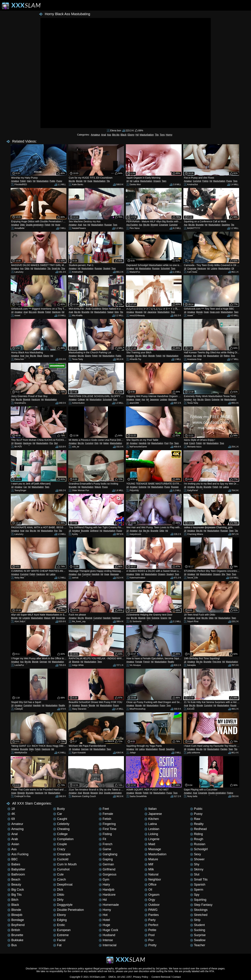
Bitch (145, 356)
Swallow (198, 940)
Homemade (109, 905)
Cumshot (197, 181)
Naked (110, 312)
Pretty (151, 945)
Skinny (197, 869)
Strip (117, 312)
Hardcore (202, 268)
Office (151, 885)
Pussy (59, 181)
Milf (53, 618)
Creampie (163, 225)
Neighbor (153, 879)
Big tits (116, 135)
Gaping (106, 859)
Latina (136, 181)
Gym (104, 879)
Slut (56, 443)
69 (11, 819)
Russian (108, 225)
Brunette (200, 225)
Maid (150, 844)
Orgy (150, 900)
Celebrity (61, 824)
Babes (14, 864)
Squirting (226, 225)
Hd (137, 135)
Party (150, 920)
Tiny (63, 268)
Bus (12, 945)
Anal (104, 135)
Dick (96, 443)
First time (217, 662)
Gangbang (108, 854)
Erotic (59, 925)
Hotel (104, 920)
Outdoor (152, 905)
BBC (13, 859)
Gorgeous (108, 874)
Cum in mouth (65, 864)
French (147, 662)
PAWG (151, 910)
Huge (90, 181)
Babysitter (16, 869)
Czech (192, 443)
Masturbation (147, 135)
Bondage (16, 920)
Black (123, 135)
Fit (102, 839)
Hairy (29, 181)
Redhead (198, 829)
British (14, 930)
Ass (109, 135)
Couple (60, 844)
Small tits (56, 268)
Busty (59, 809)
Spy (195, 895)
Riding (227, 356)
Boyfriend (16, 925)
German (43, 662)
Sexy (196, 854)
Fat (57, 945)
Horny (169, 135)
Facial (59, 940)
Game (105, 849)
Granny (164, 618)
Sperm (197, 890)
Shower (197, 859)
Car (25, 487)
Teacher (198, 945)
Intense (106, 940)
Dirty (58, 900)
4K (11, 814)
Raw (195, 819)
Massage (173, 399)
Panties (224, 749)
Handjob (142, 443)
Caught (60, 819)
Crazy (59, 849)
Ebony (131, 135)
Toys (162, 135)
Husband (107, 935)
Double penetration (35, 225)
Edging (60, 920)
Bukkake (15, 940)
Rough (233, 705)
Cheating (61, 829)
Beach (14, 879)
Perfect (151, 925)
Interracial (108, 945)
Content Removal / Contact (166, 977)
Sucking (198, 930)
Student (107, 268)
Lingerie (26, 618)
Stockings (60, 618)
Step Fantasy (201, 905)
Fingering (107, 824)
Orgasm (157, 181)
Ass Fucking (132, 225)
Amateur (95, 135)
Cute (58, 874)
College (81, 399)
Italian (106, 443)
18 (128, 181)
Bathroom (16, 874)
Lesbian (163, 399)
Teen (164, 181)
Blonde (79, 181)
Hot (103, 915)
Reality (171, 662)
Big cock (33, 312)
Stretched (199, 915)
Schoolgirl (165, 268)
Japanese (152, 312)
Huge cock (215, 312)
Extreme (216, 399)
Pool (166, 443)
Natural (151, 874)
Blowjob (154, 225)
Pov (51, 443)
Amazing (16, 829)
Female (139, 662)
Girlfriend (94, 531)
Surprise (198, 935)
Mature (98, 487)
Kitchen (152, 819)
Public (53, 181)
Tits (157, 135)
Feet (104, 809)
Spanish (198, 885)
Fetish (23, 181)
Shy (223, 574)
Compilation (63, 839)
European (62, 930)
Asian (138, 399)
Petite (150, 930)
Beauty (84, 705)
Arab (71, 312)
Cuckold (61, 859)
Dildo (22, 225)
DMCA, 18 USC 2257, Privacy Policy (128, 977)
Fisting (205, 181)
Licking (214, 268)
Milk (149, 869)
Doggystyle (63, 905)
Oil (233, 268)
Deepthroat (63, 885)
